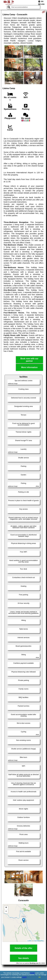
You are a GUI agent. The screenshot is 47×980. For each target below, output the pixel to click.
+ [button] (6, 908)
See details (24, 958)
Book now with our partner (29, 360)
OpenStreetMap (39, 941)
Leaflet (29, 941)
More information (29, 367)
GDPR (25, 977)
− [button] (6, 911)
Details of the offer (23, 948)
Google (32, 973)
